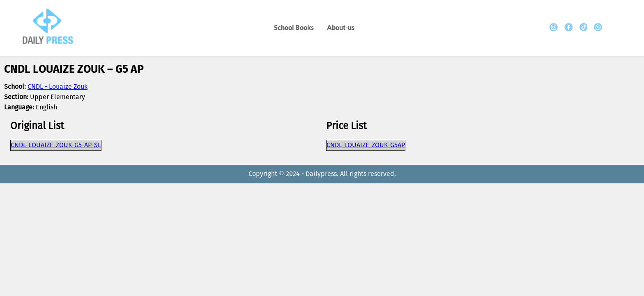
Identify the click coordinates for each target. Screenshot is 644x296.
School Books (294, 27)
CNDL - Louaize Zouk (57, 87)
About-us (341, 27)
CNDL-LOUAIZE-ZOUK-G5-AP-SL (56, 145)
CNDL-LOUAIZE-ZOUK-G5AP (366, 145)
